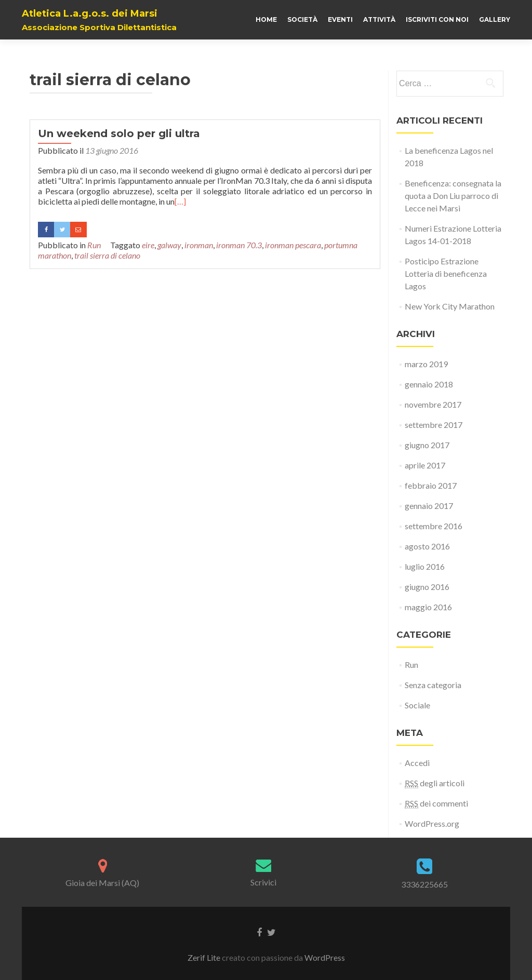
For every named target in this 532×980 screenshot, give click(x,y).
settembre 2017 (434, 425)
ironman (199, 245)
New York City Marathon (450, 306)
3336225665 (424, 884)
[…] (180, 201)
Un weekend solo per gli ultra (119, 133)
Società (302, 19)
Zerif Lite (205, 957)
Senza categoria (433, 685)
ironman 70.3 (239, 245)
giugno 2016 (427, 587)
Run (94, 245)
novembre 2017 (433, 404)
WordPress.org (432, 823)
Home (266, 19)
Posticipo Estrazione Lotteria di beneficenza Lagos (446, 273)
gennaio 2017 (429, 506)
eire (148, 245)
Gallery (495, 19)
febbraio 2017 (431, 485)
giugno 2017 (427, 445)
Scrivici (263, 882)
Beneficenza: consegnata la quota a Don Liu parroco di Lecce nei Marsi (453, 196)
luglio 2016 (425, 566)
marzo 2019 (426, 364)
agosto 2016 (427, 546)
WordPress (325, 957)
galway (169, 245)
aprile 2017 (425, 465)
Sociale (417, 705)
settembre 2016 (434, 526)
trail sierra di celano (107, 255)
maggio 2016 (428, 607)
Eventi (340, 19)
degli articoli (435, 783)
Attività (379, 19)
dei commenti (436, 803)
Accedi (417, 763)
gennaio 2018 (429, 384)
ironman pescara (293, 245)
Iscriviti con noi (437, 19)
